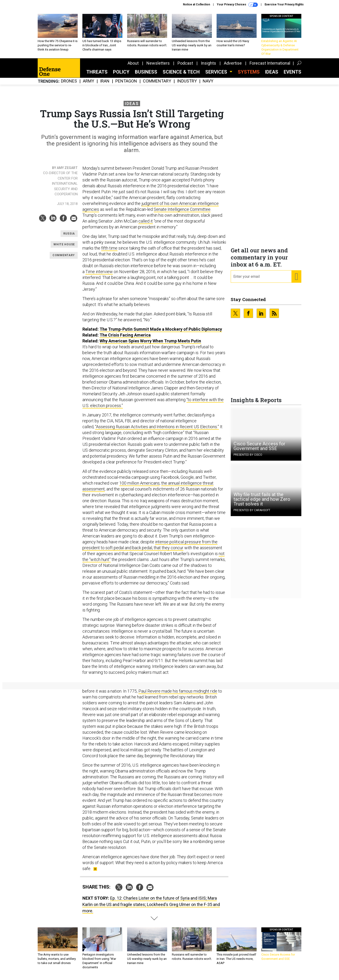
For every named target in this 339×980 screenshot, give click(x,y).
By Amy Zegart (65, 171)
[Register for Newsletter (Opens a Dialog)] (296, 280)
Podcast (185, 67)
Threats (97, 75)
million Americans (143, 487)
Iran (105, 85)
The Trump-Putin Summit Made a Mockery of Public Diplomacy (161, 333)
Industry (187, 85)
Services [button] (217, 75)
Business (146, 75)
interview (104, 275)
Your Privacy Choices (237, 5)
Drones (69, 85)
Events (293, 75)
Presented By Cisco (248, 458)
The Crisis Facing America (125, 339)
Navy (208, 85)
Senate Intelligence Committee (182, 213)
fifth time (109, 252)
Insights (208, 67)
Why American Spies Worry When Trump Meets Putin (150, 344)
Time (91, 275)
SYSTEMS (249, 75)
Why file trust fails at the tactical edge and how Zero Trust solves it (262, 503)
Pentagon (126, 85)
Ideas (272, 75)
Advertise (233, 67)
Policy (121, 75)
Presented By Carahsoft (252, 514)
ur (182, 551)
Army (89, 85)
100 (123, 487)
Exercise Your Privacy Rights (284, 4)
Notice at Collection (196, 4)
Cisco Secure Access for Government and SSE (259, 450)
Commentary (157, 85)
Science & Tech (181, 75)
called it (146, 225)
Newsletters (158, 67)
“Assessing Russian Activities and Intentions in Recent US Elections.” (157, 430)
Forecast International (270, 67)
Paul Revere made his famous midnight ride (178, 695)
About (133, 67)
